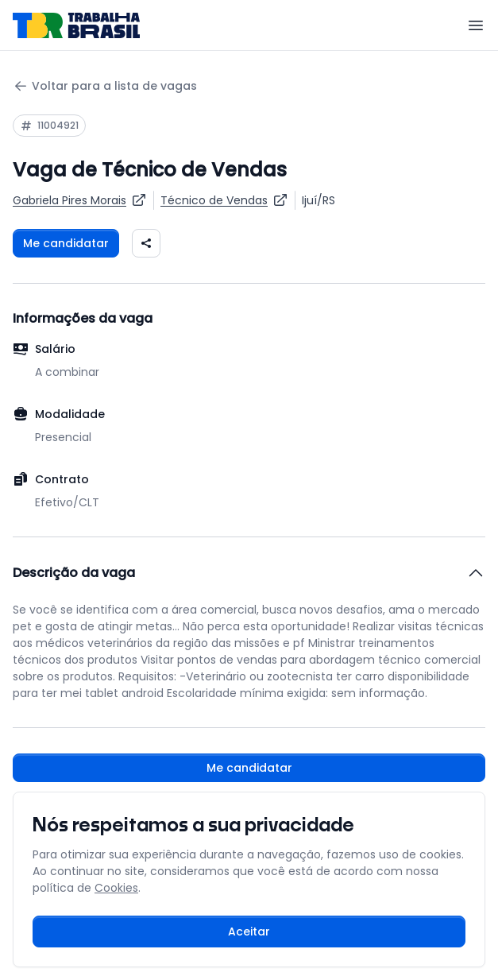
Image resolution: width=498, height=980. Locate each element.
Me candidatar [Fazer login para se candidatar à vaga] (66, 243)
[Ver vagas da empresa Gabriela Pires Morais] (80, 200)
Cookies (116, 888)
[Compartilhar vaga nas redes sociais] (146, 243)
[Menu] (476, 25)
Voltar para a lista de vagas (105, 86)
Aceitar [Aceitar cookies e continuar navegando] (249, 932)
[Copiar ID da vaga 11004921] (49, 126)
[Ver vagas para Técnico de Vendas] (224, 200)
